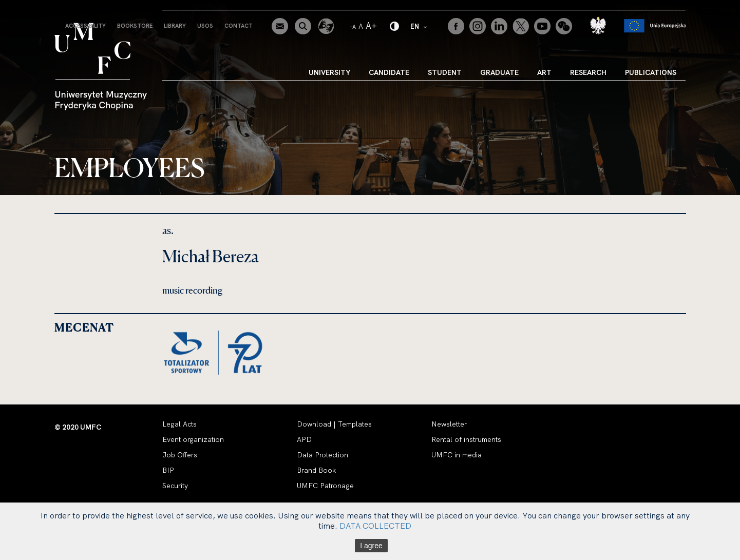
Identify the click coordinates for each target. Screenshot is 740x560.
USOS (205, 26)
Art (544, 72)
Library (175, 26)
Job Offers (180, 455)
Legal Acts (179, 424)
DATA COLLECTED (375, 526)
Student (445, 72)
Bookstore (135, 26)
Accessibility (86, 26)
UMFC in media (457, 455)
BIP (168, 470)
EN (419, 26)
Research (588, 72)
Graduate (499, 72)
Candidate (389, 72)
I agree (371, 546)
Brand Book (316, 470)
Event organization (193, 439)
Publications (651, 72)
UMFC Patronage (325, 486)
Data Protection (322, 455)
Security (175, 486)
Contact (239, 26)
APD (304, 439)
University (329, 72)
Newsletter (449, 424)
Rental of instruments (466, 439)
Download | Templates (334, 424)
